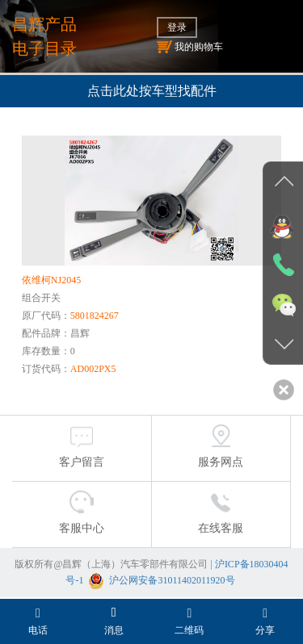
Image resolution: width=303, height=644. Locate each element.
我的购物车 (190, 47)
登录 (177, 27)
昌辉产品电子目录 (44, 36)
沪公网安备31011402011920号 (172, 580)
